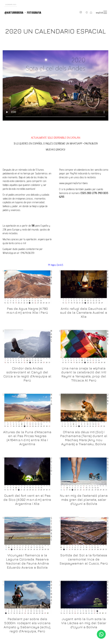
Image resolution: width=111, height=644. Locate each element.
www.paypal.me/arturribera (73, 183)
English (99, 12)
